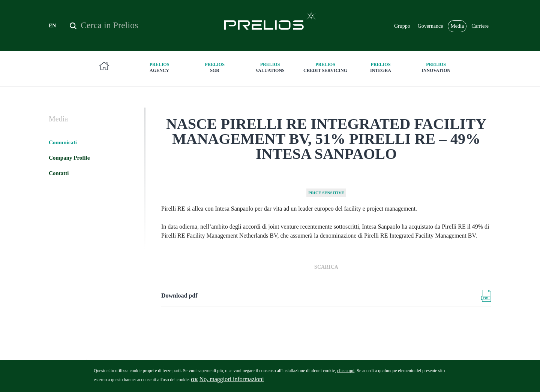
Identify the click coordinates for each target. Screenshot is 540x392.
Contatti (59, 173)
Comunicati (63, 142)
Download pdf (179, 295)
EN (52, 26)
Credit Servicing (325, 67)
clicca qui (346, 374)
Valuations (270, 67)
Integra (381, 67)
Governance (430, 26)
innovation (436, 67)
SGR (215, 67)
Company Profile (69, 158)
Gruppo (402, 26)
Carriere (480, 26)
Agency (159, 67)
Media (457, 26)
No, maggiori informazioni (232, 382)
